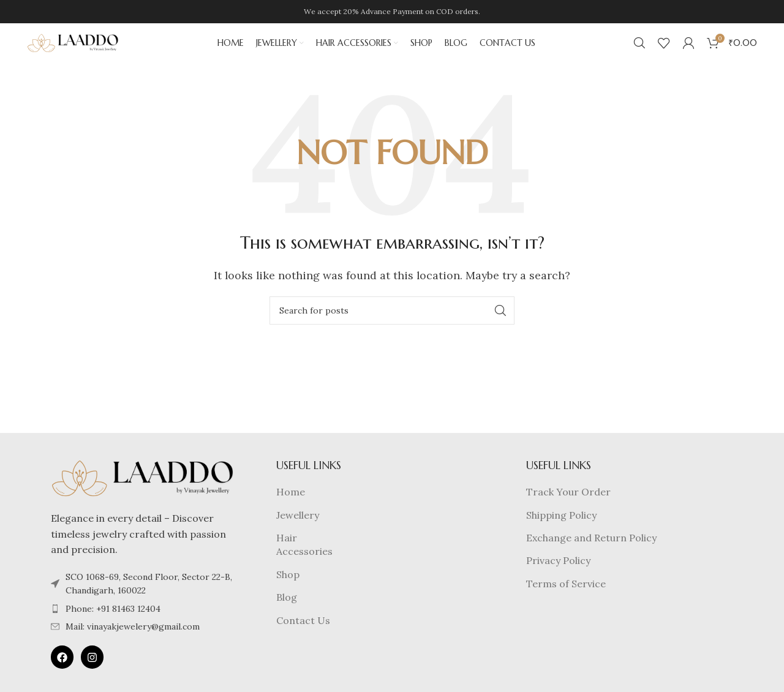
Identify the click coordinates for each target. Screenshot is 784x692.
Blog (287, 614)
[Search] (639, 52)
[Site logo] (73, 51)
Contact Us (303, 637)
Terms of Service (566, 601)
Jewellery (298, 532)
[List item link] (143, 626)
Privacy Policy (558, 577)
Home (291, 509)
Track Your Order (568, 509)
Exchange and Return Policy (591, 555)
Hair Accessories (304, 562)
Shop (288, 592)
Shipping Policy (561, 532)
